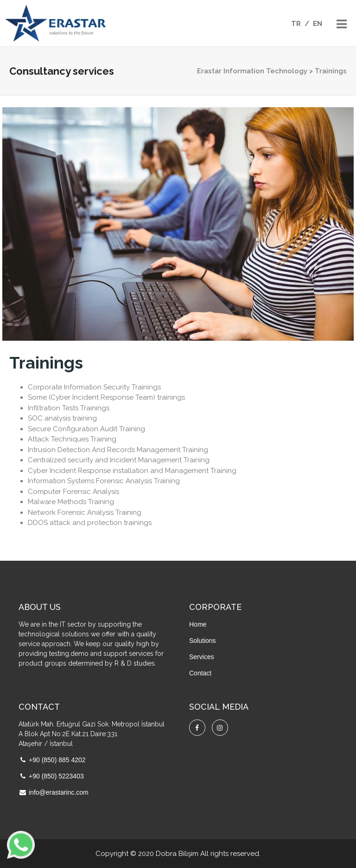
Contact (200, 673)
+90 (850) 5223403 (56, 776)
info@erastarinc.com (59, 792)
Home (198, 624)
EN (318, 24)
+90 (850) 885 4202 (57, 760)
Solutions (203, 641)
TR (296, 24)
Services (202, 657)
